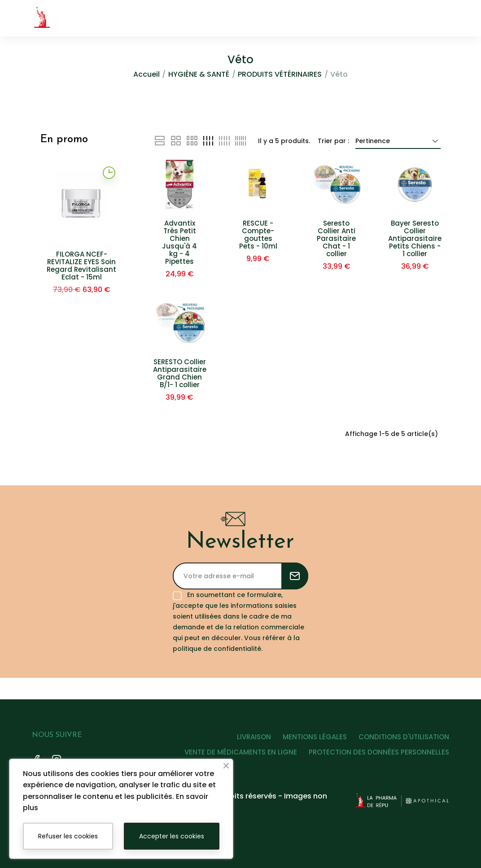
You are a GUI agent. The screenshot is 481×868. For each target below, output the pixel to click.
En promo (64, 140)
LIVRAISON (247, 740)
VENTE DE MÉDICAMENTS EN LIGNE (237, 755)
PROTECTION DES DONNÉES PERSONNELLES (379, 755)
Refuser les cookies (68, 836)
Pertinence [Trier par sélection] (398, 141)
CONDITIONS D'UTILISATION (404, 740)
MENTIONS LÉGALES (311, 740)
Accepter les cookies (172, 836)
